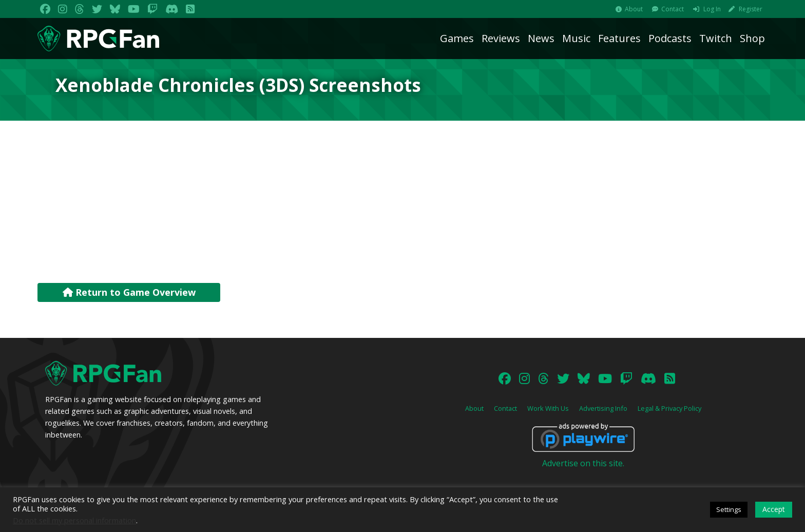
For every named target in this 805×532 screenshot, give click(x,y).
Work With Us (548, 408)
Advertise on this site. (583, 463)
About (634, 9)
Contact (673, 9)
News (541, 38)
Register (751, 9)
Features (619, 38)
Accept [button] (774, 509)
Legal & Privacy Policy (669, 408)
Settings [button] (729, 509)
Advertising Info (603, 408)
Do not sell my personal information (74, 520)
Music (576, 38)
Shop (752, 38)
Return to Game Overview (129, 292)
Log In (712, 9)
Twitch (716, 38)
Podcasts (670, 38)
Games (457, 38)
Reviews (501, 38)
